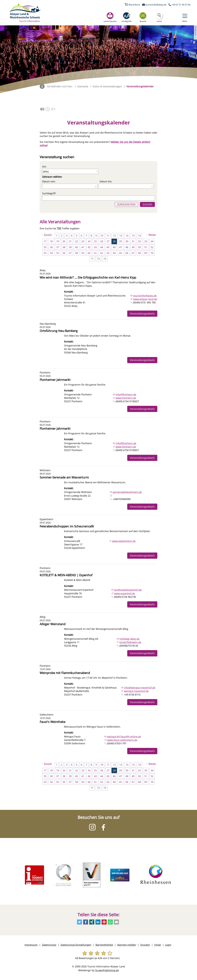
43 (95, 247)
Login (168, 945)
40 (76, 247)
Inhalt (158, 945)
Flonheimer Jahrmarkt (55, 380)
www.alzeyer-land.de (145, 299)
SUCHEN (147, 204)
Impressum (31, 945)
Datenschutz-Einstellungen (76, 945)
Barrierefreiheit (104, 945)
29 (121, 241)
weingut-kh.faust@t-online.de (124, 737)
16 (140, 236)
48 (127, 247)
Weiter (152, 235)
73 (105, 259)
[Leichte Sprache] (110, 18)
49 (133, 247)
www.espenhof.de (124, 593)
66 (127, 253)
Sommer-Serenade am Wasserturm (64, 477)
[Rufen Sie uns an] (179, 5)
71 (92, 259)
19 (58, 241)
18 (51, 241)
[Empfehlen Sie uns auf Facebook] (86, 922)
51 (146, 247)
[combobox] (143, 16)
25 (95, 241)
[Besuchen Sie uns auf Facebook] (103, 827)
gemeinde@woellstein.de (127, 492)
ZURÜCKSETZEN (126, 204)
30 (127, 241)
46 (114, 247)
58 (76, 253)
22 (76, 241)
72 (99, 259)
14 (127, 236)
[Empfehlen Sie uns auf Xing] (92, 922)
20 (64, 241)
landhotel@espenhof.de (128, 590)
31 (133, 241)
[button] (126, 18)
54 (51, 253)
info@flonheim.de (126, 394)
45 (108, 247)
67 (133, 253)
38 (64, 247)
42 (89, 247)
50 (139, 247)
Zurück (48, 235)
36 (51, 247)
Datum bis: (106, 181)
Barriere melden (127, 945)
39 (70, 247)
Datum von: (49, 181)
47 (121, 247)
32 (139, 241)
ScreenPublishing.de (107, 970)
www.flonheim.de (126, 398)
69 (146, 253)
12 (114, 236)
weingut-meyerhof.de (136, 691)
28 (114, 241)
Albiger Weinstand (53, 624)
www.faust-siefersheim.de (122, 740)
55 (58, 253)
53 (45, 253)
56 (64, 253)
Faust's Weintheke (53, 722)
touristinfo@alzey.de (145, 296)
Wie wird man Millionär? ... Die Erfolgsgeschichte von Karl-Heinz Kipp (88, 277)
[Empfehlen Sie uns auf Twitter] (79, 922)
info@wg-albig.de (129, 639)
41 (83, 247)
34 (152, 241)
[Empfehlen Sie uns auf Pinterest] (104, 922)
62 (102, 253)
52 (152, 247)
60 (89, 253)
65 (121, 253)
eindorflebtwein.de (130, 642)
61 (95, 253)
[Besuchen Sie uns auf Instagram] (92, 827)
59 (83, 253)
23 (83, 241)
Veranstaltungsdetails (142, 314)
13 (121, 236)
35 (45, 247)
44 (102, 247)
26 (102, 241)
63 (108, 253)
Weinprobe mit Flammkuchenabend (65, 673)
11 (108, 236)
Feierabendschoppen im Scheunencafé (67, 526)
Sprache (143, 21)
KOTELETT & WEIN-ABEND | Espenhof (66, 575)
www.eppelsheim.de (124, 541)
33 (146, 241)
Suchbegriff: (49, 193)
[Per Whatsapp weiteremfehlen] (110, 922)
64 (114, 253)
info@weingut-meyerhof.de (140, 688)
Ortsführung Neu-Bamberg (59, 331)
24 (89, 241)
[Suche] (159, 18)
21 (70, 241)
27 (108, 241)
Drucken (145, 945)
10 (102, 236)
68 (139, 253)
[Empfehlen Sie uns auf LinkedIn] (98, 922)
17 (45, 241)
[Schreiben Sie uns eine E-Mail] (154, 5)
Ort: (44, 167)
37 (58, 247)
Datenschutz (49, 945)
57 (70, 253)
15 (133, 236)
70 (152, 253)
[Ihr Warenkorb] (132, 5)
